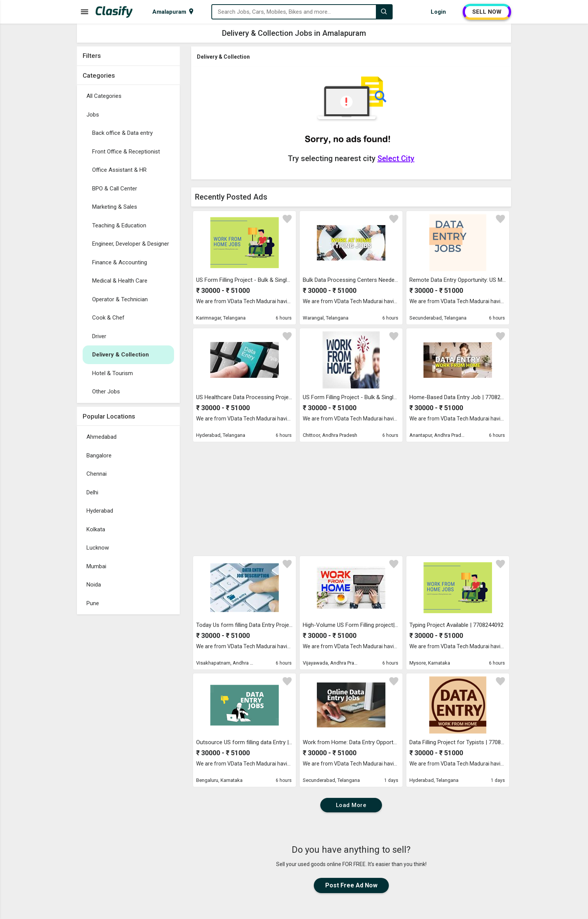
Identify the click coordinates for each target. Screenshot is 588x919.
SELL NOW (487, 12)
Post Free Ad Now (351, 885)
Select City (396, 158)
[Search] (384, 12)
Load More (351, 805)
